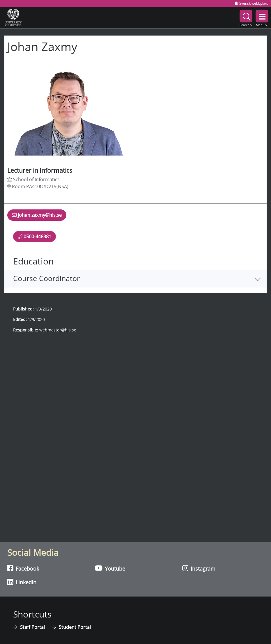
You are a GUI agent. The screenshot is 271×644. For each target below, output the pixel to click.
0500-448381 (34, 236)
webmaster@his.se (58, 330)
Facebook (23, 568)
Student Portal (75, 627)
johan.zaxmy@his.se (37, 216)
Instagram (199, 568)
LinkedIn (22, 582)
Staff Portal (33, 627)
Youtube (110, 568)
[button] (246, 17)
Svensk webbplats (251, 3)
